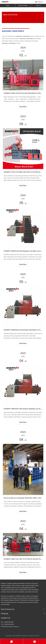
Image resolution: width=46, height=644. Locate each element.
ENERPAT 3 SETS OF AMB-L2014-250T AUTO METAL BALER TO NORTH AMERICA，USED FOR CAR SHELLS (23, 172)
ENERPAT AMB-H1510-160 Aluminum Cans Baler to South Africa (23, 251)
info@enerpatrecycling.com (12, 627)
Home (8, 5)
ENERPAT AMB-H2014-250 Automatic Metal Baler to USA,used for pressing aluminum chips (23, 330)
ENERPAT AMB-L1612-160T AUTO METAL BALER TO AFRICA (23, 559)
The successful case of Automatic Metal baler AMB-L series (22, 498)
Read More (23, 107)
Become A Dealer (23, 5)
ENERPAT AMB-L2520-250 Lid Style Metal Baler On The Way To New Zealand (23, 93)
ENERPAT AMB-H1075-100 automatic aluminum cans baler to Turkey (23, 409)
